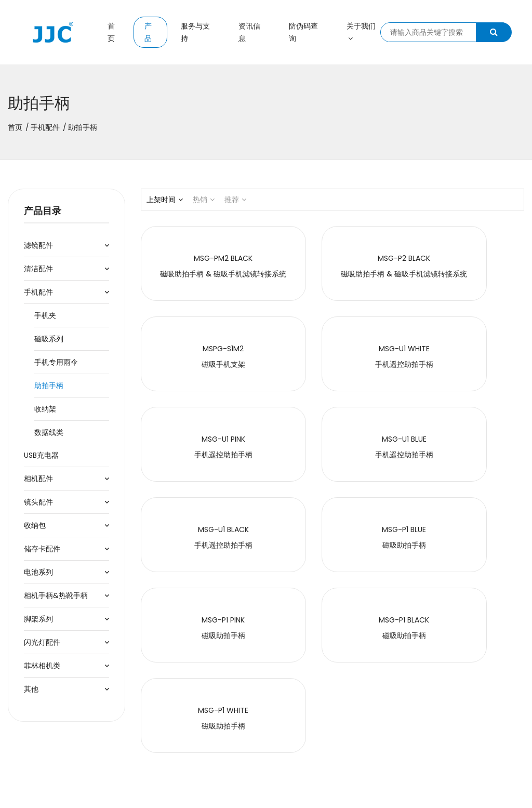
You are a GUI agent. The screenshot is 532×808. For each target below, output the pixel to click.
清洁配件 (38, 269)
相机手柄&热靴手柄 (56, 595)
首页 (111, 32)
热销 (204, 200)
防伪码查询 (303, 32)
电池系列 (38, 572)
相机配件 (38, 479)
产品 (148, 32)
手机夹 (45, 315)
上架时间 (165, 200)
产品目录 (43, 211)
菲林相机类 (42, 666)
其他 (31, 689)
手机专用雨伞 (56, 362)
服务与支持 (195, 32)
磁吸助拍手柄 (332, 455)
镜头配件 (38, 502)
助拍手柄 (49, 386)
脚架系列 (38, 619)
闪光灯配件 (42, 642)
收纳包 (35, 525)
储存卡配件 (42, 549)
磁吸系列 (49, 339)
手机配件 (45, 127)
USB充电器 (41, 455)
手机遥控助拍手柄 (199, 364)
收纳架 (45, 409)
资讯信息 (249, 32)
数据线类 (49, 432)
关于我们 (361, 31)
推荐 (235, 200)
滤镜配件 (38, 245)
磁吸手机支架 (465, 274)
